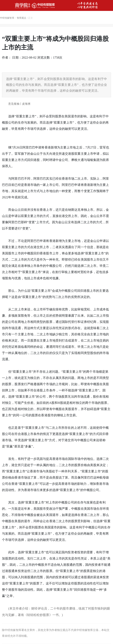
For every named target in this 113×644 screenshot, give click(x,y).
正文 (30, 18)
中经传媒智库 (7, 18)
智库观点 (22, 18)
